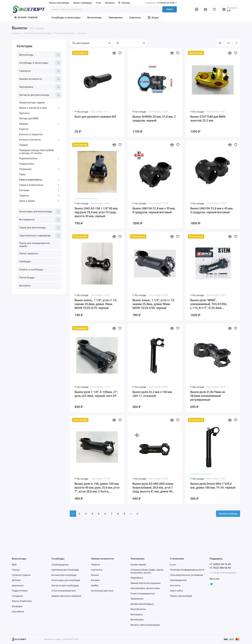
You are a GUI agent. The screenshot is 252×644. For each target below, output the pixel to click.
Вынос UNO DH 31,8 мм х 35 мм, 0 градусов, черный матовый (154, 210)
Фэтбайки (17, 606)
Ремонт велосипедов (59, 3)
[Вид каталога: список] (228, 43)
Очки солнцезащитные (64, 591)
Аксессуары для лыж (102, 591)
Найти (170, 9)
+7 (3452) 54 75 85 (161, 3)
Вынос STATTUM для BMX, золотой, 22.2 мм (208, 119)
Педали (23, 145)
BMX (14, 565)
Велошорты (137, 614)
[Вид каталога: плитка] (220, 43)
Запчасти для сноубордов (65, 585)
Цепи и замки (39, 201)
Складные (17, 596)
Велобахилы (137, 620)
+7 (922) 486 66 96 (220, 568)
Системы (39, 190)
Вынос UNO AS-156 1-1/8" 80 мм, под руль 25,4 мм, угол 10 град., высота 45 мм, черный (96, 212)
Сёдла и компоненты (39, 185)
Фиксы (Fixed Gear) (22, 601)
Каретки (24, 129)
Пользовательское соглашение (187, 575)
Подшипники (27, 164)
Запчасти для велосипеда (40, 95)
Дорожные (18, 585)
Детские (16, 580)
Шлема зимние (138, 565)
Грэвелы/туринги (21, 575)
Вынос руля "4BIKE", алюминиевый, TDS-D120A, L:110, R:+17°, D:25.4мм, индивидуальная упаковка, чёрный (209, 304)
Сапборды (25, 261)
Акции (153, 18)
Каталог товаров (26, 17)
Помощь (124, 3)
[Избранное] (214, 9)
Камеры (39, 124)
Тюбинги (95, 565)
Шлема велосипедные (142, 604)
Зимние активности (40, 79)
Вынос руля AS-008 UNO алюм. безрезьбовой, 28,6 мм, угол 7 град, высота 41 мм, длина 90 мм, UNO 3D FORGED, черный (153, 488)
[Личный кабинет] (197, 9)
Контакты (110, 3)
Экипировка (115, 18)
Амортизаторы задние (32, 103)
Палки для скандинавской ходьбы (34, 245)
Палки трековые (29, 253)
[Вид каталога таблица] (236, 43)
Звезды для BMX (29, 118)
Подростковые (20, 591)
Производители (178, 580)
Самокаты (135, 18)
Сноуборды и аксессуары (66, 18)
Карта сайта (176, 591)
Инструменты (40, 220)
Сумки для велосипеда (40, 228)
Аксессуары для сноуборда (66, 580)
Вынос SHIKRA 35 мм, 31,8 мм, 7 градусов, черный (154, 119)
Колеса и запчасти (39, 140)
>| (137, 514)
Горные (16, 570)
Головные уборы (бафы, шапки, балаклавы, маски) (147, 571)
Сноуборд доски (60, 565)
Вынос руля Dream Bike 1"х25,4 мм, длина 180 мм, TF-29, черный (213, 486)
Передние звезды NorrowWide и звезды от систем (36, 152)
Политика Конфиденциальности (187, 570)
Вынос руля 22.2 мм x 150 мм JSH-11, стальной (152, 394)
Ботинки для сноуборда (64, 575)
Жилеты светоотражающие (145, 625)
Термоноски (137, 599)
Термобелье (137, 578)
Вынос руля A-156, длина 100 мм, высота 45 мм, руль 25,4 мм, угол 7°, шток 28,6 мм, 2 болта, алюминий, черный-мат (97, 488)
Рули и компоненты (39, 180)
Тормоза (39, 196)
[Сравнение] (205, 9)
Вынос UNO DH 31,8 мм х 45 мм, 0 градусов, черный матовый (212, 210)
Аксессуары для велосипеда (40, 212)
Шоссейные (18, 612)
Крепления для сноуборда (65, 570)
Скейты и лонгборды (31, 270)
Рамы (22, 174)
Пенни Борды (27, 278)
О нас (98, 3)
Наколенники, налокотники (145, 588)
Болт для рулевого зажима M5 (95, 117)
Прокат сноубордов (82, 3)
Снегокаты (97, 570)
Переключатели (39, 158)
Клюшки (95, 580)
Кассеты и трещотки (31, 134)
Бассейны (25, 286)
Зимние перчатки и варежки (66, 596)
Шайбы (95, 585)
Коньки (95, 575)
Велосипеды (94, 18)
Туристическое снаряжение (40, 236)
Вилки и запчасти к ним (39, 108)
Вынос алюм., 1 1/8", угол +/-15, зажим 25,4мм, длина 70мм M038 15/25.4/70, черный (96, 304)
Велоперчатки (138, 609)
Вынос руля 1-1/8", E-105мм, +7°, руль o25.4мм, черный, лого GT (96, 394)
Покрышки (39, 169)
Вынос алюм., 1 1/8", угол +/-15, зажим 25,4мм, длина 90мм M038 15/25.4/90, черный (154, 304)
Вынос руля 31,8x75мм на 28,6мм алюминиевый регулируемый (208, 396)
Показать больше (228, 514)
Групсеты (24, 113)
